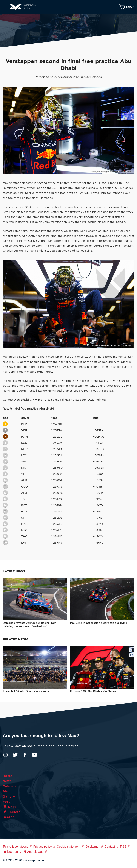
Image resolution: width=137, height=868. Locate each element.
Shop (126, 7)
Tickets (12, 812)
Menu (4, 7)
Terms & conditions (15, 847)
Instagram (6, 755)
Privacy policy (43, 847)
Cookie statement (68, 847)
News (7, 781)
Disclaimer (92, 847)
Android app (33, 852)
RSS (123, 847)
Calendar (10, 786)
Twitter (15, 755)
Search (9, 817)
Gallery (9, 797)
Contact (110, 847)
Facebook (25, 755)
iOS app (10, 852)
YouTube (34, 755)
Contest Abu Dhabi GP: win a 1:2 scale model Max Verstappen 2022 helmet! (54, 400)
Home (8, 776)
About (8, 791)
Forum (8, 802)
